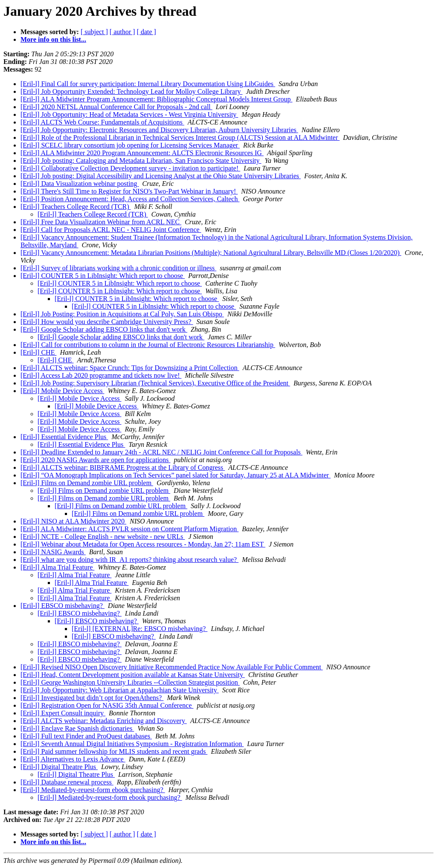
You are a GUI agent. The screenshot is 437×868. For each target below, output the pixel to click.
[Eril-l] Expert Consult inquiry (63, 713)
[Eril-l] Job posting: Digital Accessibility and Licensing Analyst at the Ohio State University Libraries (161, 176)
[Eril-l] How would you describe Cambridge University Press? (107, 322)
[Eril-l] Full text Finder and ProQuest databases (86, 736)
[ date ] (146, 32)
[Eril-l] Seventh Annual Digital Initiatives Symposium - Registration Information (132, 744)
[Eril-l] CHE (38, 352)
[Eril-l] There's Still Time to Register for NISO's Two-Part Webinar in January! (129, 191)
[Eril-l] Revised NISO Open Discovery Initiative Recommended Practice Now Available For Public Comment (172, 667)
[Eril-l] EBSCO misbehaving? (63, 606)
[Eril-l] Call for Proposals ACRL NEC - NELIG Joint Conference (111, 230)
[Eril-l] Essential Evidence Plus (64, 437)
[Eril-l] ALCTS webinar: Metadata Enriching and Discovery (104, 721)
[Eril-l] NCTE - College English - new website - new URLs (103, 537)
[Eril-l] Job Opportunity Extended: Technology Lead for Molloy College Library (131, 91)
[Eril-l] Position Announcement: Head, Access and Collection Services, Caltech (130, 199)
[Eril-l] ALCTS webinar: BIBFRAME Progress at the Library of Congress (123, 467)
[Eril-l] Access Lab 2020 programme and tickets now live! (101, 375)
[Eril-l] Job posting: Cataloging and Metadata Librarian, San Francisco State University (141, 161)
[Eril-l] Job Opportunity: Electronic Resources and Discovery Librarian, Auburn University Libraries (159, 130)
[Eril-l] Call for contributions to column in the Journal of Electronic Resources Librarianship (148, 345)
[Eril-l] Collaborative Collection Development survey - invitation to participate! (130, 168)
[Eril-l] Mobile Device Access (62, 391)
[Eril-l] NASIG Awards (53, 552)
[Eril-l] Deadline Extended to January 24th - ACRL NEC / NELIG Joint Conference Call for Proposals (162, 452)
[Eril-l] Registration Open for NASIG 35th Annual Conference (107, 705)
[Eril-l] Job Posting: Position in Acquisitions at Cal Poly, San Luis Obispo (122, 314)
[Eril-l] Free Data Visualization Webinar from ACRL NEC (101, 222)
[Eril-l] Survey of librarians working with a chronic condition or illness (118, 268)
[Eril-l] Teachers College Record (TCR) (76, 207)
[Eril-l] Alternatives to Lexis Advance (73, 759)
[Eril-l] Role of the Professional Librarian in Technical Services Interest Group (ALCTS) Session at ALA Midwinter (180, 137)
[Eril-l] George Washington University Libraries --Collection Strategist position (130, 682)
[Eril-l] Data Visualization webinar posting (80, 184)
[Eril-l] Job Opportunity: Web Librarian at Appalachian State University (120, 690)
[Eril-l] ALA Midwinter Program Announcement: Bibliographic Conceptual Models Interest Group (156, 99)
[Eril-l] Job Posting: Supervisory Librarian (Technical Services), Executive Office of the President (155, 383)
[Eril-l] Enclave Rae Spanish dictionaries (77, 728)
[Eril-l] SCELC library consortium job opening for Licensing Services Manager (130, 145)
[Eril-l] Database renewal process (67, 782)
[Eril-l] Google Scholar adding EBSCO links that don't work (104, 329)
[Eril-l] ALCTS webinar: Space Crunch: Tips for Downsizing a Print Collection (130, 368)
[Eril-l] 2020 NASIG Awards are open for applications (95, 460)
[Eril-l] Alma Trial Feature (57, 567)
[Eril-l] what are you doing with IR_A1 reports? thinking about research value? (130, 560)
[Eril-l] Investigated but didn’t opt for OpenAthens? (92, 698)
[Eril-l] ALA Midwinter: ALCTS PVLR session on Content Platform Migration (130, 529)
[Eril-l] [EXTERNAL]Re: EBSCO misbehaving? (140, 629)
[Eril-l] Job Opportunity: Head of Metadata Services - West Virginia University (129, 114)
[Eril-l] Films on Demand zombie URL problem (87, 483)
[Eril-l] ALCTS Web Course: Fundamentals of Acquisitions (102, 122)
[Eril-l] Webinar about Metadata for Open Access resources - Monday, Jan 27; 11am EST (143, 544)
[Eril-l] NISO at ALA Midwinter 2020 (73, 521)
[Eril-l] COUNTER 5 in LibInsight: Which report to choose (103, 276)
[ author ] (122, 32)
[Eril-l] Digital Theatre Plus (59, 767)
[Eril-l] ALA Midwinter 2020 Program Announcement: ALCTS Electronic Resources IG (142, 153)
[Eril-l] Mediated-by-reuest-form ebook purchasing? (93, 790)
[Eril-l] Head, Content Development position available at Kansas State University (133, 675)
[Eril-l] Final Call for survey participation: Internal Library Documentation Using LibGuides (148, 84)
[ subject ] (94, 32)
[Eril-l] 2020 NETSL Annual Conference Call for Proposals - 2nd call (117, 107)
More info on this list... (53, 39)
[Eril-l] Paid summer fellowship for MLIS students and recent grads (114, 751)
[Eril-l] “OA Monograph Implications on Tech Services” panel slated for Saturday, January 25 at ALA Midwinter (176, 475)
